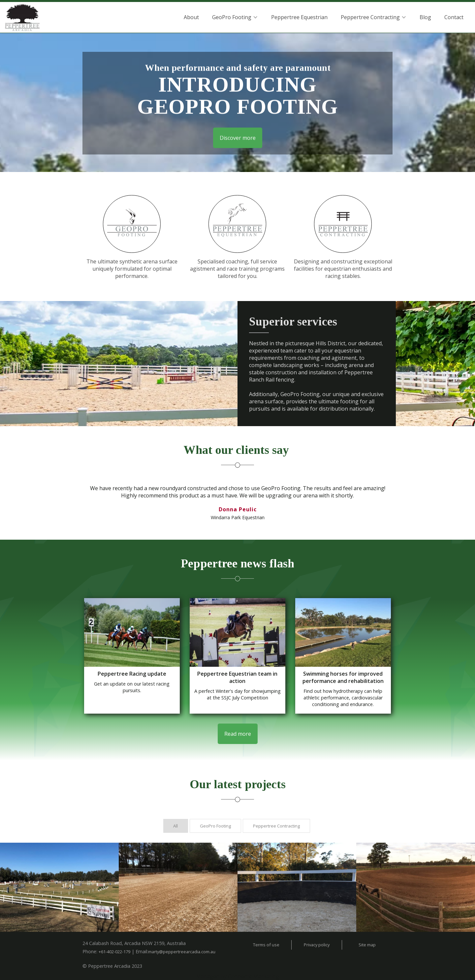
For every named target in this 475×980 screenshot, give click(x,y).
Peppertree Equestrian (299, 17)
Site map (367, 945)
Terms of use (266, 945)
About (191, 17)
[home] (22, 18)
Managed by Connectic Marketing (238, 976)
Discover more (238, 136)
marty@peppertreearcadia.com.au (182, 952)
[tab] (176, 826)
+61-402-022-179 (114, 952)
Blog (425, 17)
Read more (238, 734)
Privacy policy (317, 945)
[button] (235, 17)
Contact (454, 17)
